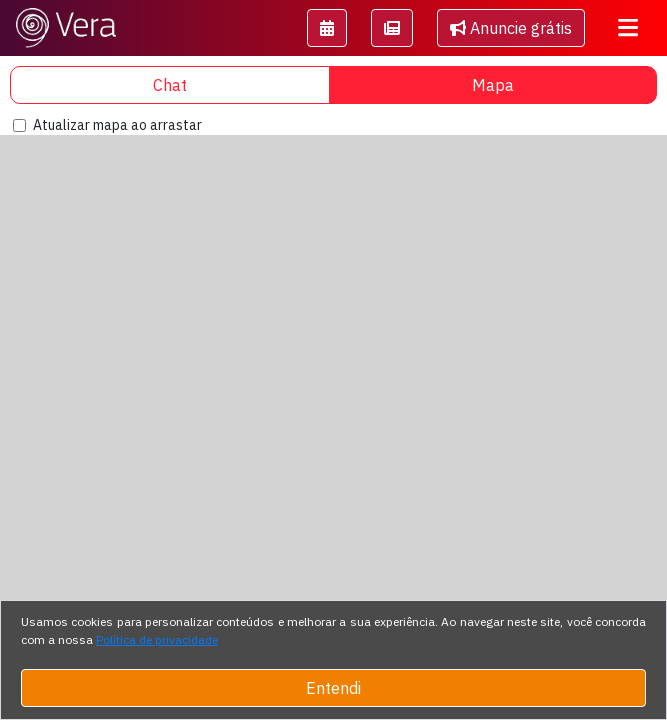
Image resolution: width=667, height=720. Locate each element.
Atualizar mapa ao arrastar (117, 125)
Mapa (493, 85)
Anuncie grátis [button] (511, 28)
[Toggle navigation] (628, 28)
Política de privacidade (157, 639)
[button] (327, 28)
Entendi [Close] (333, 688)
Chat (170, 85)
